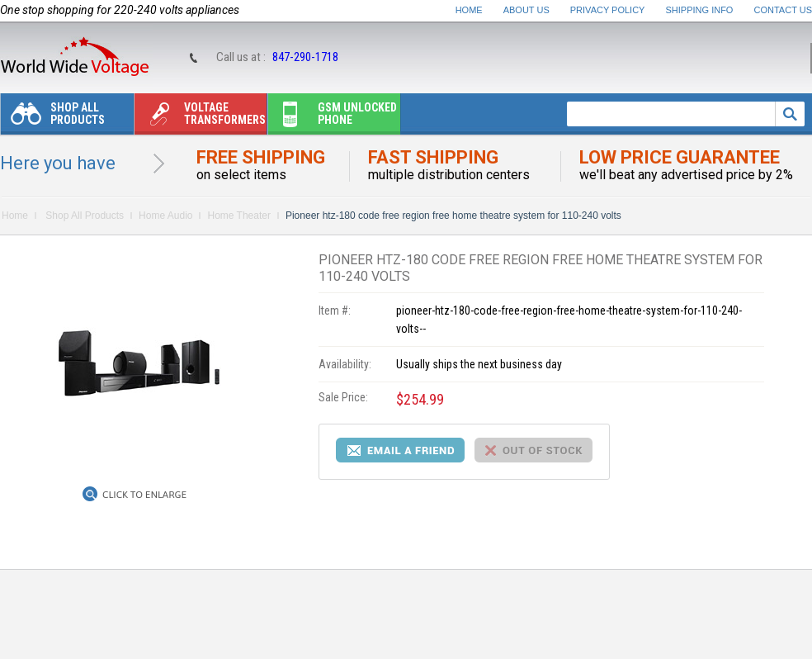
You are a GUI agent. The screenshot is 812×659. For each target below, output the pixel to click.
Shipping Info (700, 10)
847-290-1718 (305, 57)
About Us (526, 10)
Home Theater (238, 216)
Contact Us (784, 10)
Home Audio (165, 216)
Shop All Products (53, 118)
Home (469, 10)
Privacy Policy (608, 10)
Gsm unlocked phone (333, 118)
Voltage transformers (200, 118)
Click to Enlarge (144, 495)
